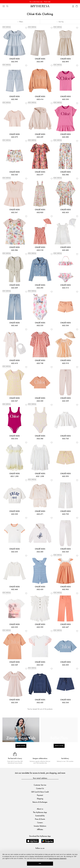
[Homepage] (40, 6)
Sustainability (40, 816)
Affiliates (40, 829)
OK (40, 864)
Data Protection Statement (58, 858)
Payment (40, 795)
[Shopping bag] (77, 6)
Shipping (40, 799)
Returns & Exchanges (40, 802)
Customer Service (40, 785)
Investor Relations (40, 826)
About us (40, 809)
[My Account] (73, 6)
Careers (40, 822)
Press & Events (40, 819)
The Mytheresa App (40, 812)
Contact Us (40, 788)
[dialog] (40, 859)
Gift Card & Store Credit (40, 792)
